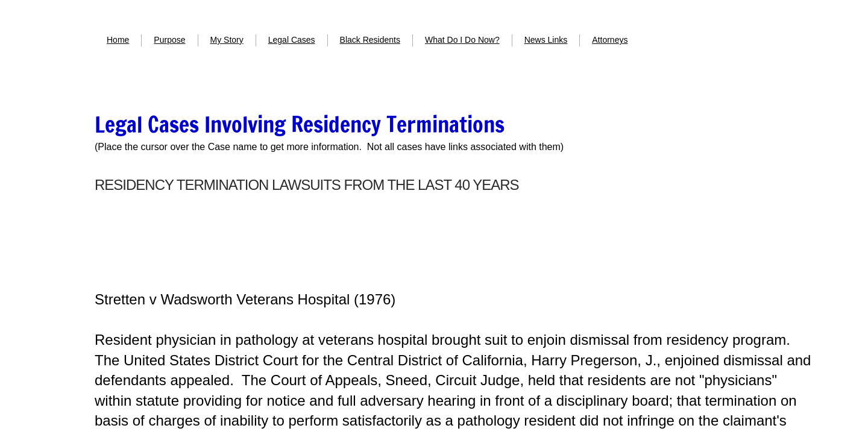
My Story (227, 40)
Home (118, 40)
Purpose (169, 40)
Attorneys (610, 40)
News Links (546, 40)
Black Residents (370, 40)
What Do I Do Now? (462, 40)
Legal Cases (292, 40)
